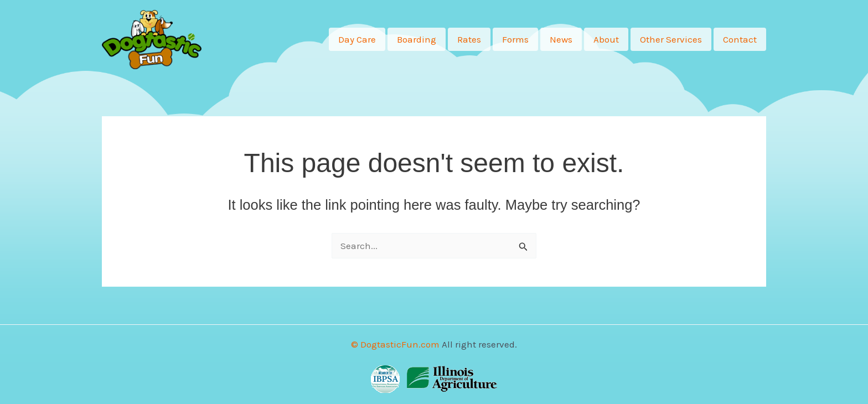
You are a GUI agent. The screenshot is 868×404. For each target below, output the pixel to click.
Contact (740, 39)
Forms (515, 39)
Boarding (417, 39)
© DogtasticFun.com (395, 344)
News (561, 39)
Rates (469, 39)
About (606, 39)
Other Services (671, 39)
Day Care (357, 39)
